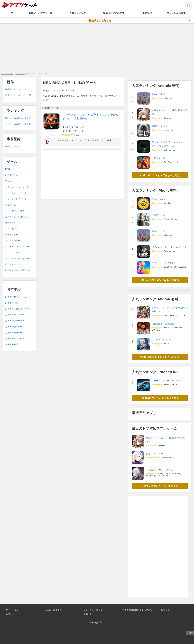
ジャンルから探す (176, 13)
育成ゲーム (11, 205)
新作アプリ (20, 74)
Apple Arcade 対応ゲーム (18, 270)
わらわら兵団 (158, 94)
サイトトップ (12, 610)
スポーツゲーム (13, 235)
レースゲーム (12, 229)
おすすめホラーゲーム (16, 321)
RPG (8, 169)
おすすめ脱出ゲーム (15, 327)
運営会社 (165, 610)
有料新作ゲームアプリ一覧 (18, 95)
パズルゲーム (12, 175)
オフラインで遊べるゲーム (18, 259)
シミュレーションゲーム (17, 187)
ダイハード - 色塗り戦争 (164, 263)
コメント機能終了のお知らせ (95, 21)
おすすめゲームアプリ (16, 297)
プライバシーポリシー (94, 610)
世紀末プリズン (159, 158)
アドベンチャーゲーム (16, 193)
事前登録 (147, 13)
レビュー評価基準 (53, 610)
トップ (10, 13)
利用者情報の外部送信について (137, 610)
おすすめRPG (12, 303)
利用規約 (88, 614)
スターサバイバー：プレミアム (167, 381)
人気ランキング (78, 13)
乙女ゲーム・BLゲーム (16, 217)
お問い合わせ (12, 614)
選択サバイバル (159, 126)
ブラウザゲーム (13, 252)
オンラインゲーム (14, 241)
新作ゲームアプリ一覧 (40, 13)
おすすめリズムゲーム (16, 338)
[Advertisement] (97, 47)
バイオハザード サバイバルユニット (169, 247)
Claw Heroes (158, 199)
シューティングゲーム (16, 199)
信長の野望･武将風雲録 (163, 324)
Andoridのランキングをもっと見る (160, 175)
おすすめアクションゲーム (18, 309)
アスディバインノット (163, 340)
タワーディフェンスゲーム (18, 247)
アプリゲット (7, 74)
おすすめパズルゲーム (16, 315)
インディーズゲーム (15, 264)
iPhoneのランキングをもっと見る (160, 280)
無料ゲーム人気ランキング (18, 118)
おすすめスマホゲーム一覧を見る (160, 486)
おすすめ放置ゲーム (15, 333)
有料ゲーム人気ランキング (18, 124)
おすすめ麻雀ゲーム (15, 344)
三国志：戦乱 (158, 215)
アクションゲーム (14, 181)
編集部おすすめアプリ (115, 13)
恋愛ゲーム (11, 223)
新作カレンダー (13, 146)
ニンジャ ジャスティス (73, 127)
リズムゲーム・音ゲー (16, 211)
